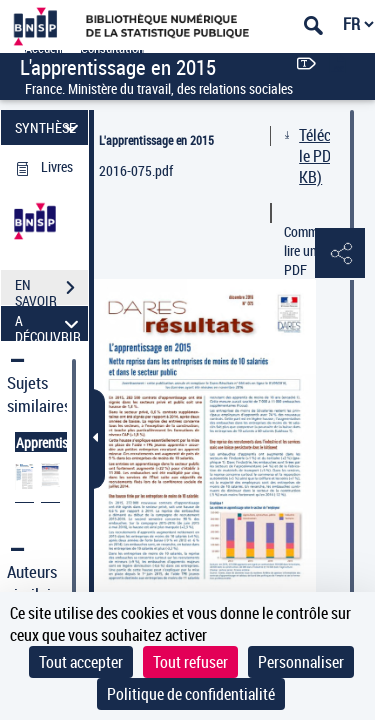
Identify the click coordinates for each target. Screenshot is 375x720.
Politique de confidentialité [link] (191, 694)
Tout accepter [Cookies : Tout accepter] (81, 662)
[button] (340, 254)
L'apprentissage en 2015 (156, 140)
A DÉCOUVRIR (49, 323)
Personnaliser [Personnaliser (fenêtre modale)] (301, 662)
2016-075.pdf (136, 170)
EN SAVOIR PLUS (51, 290)
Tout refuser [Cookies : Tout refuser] (190, 662)
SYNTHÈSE (49, 127)
